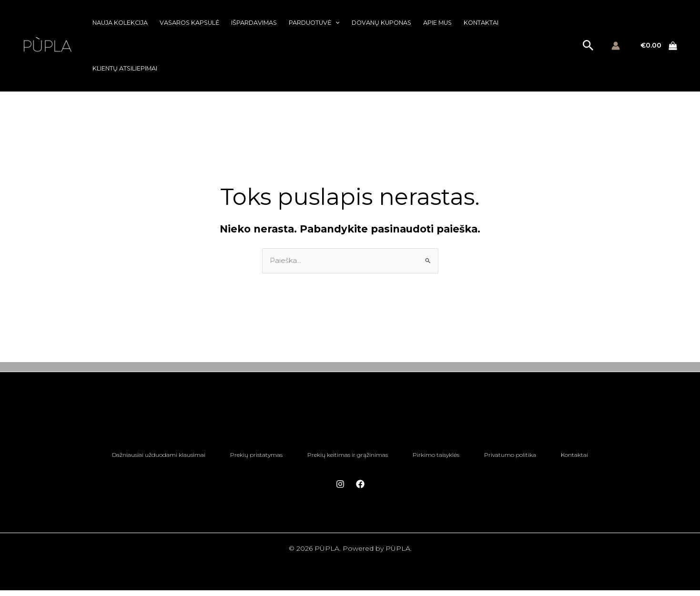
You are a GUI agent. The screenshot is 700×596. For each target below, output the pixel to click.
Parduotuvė (314, 23)
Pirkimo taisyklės (439, 457)
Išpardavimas (254, 23)
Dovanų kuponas (381, 23)
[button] (335, 23)
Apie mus (437, 23)
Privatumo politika (519, 457)
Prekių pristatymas (248, 457)
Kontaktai (481, 23)
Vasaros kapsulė (189, 23)
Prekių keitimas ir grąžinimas (345, 457)
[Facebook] (360, 490)
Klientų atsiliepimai (125, 68)
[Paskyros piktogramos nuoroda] (616, 46)
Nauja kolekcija (120, 23)
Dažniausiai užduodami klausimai (144, 457)
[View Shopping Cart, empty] (659, 46)
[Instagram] (340, 490)
